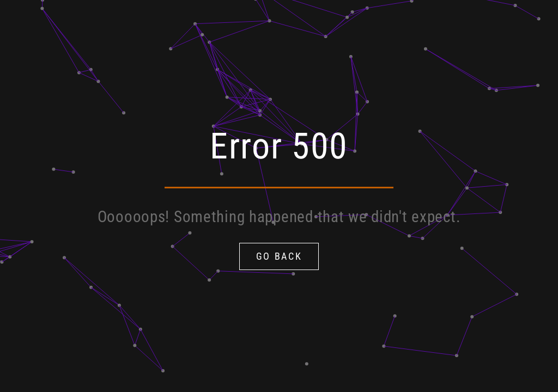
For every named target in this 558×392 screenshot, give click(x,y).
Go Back (279, 256)
